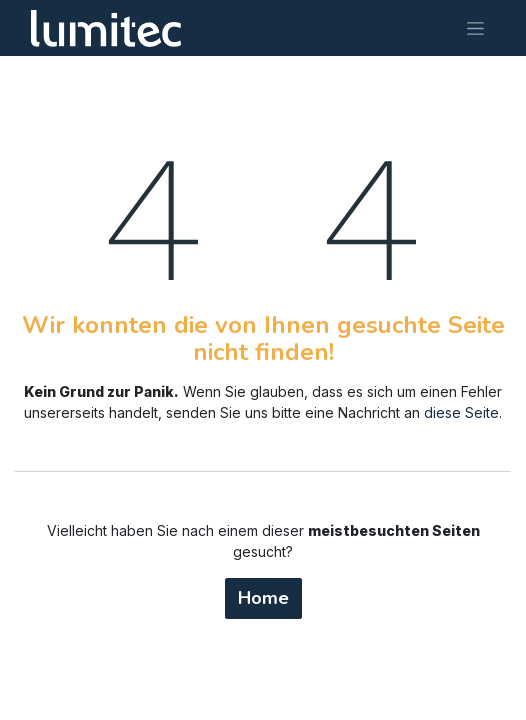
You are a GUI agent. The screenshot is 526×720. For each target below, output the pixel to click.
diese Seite (461, 412)
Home (263, 598)
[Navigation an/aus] (475, 28)
